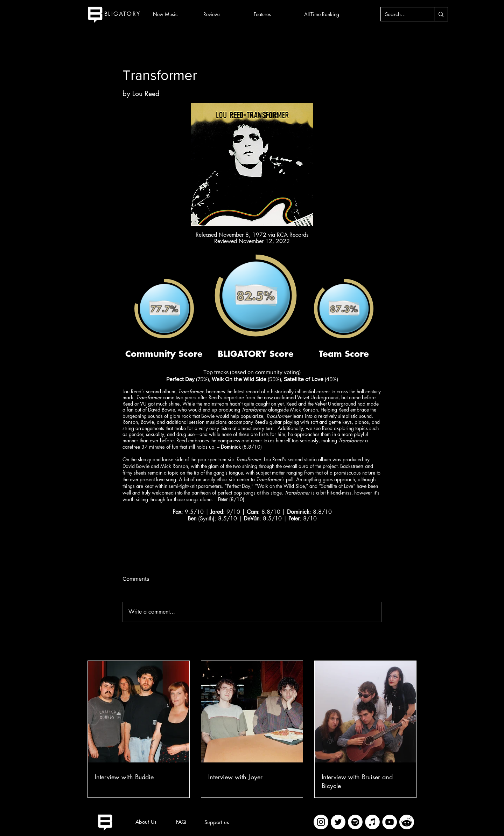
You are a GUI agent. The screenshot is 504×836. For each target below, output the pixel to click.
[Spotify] (355, 822)
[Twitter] (338, 822)
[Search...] (402, 14)
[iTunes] (372, 822)
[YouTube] (390, 822)
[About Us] (146, 822)
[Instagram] (321, 822)
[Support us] (217, 822)
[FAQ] (181, 822)
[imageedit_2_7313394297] (407, 822)
